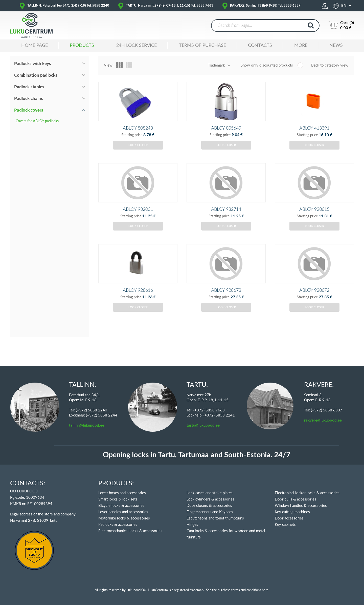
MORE (301, 46)
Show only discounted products (267, 65)
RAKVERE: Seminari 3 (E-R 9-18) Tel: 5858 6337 (265, 6)
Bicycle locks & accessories (121, 506)
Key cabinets (285, 525)
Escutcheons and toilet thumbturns (215, 518)
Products (82, 46)
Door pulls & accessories (295, 499)
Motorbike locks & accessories (124, 518)
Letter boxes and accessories (122, 493)
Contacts (260, 46)
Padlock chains (29, 99)
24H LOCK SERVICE (136, 46)
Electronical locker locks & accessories (307, 493)
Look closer (138, 153)
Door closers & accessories (209, 506)
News (336, 46)
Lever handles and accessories (123, 512)
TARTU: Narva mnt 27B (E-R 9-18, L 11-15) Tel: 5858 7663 (170, 6)
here (265, 590)
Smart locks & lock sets (118, 499)
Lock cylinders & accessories (210, 499)
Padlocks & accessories (118, 525)
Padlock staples (29, 87)
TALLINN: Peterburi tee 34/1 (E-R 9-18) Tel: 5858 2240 (68, 6)
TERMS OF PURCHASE (202, 46)
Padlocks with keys (33, 64)
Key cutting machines (292, 512)
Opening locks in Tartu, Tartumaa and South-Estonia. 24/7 (197, 455)
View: (109, 65)
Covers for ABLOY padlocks (37, 121)
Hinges (192, 525)
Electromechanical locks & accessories (130, 531)
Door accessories (289, 518)
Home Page (35, 46)
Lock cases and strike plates (210, 493)
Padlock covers (29, 110)
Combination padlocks (36, 75)
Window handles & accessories (301, 506)
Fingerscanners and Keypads (210, 512)
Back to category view (330, 65)
